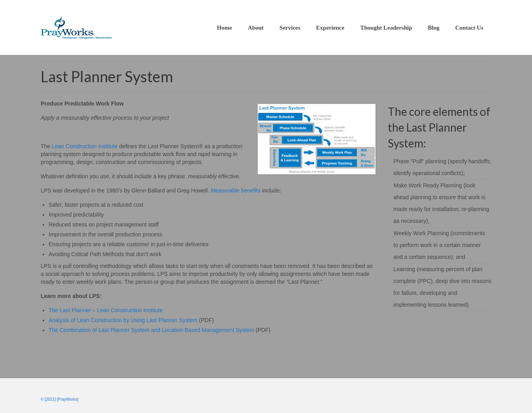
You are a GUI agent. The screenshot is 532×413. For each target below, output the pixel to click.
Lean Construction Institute (85, 146)
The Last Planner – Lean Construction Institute (106, 310)
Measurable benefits (236, 190)
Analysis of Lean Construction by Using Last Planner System (123, 320)
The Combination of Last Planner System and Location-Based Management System (151, 330)
